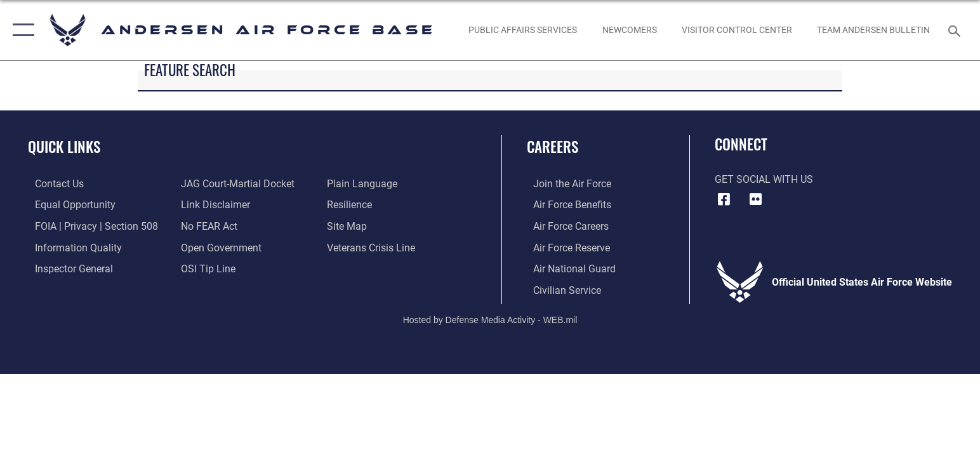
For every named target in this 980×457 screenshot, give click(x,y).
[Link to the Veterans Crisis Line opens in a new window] (373, 247)
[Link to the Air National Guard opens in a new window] (568, 268)
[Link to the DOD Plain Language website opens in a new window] (364, 184)
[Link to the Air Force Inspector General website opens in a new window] (67, 268)
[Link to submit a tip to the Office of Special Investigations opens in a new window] (206, 268)
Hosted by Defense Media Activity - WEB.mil (490, 319)
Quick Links (64, 146)
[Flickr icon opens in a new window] (755, 199)
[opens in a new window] (523, 30)
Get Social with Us (764, 179)
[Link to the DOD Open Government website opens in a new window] (219, 247)
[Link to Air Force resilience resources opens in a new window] (351, 205)
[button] (21, 30)
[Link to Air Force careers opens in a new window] (565, 226)
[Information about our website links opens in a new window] (213, 205)
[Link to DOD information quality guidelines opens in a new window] (71, 247)
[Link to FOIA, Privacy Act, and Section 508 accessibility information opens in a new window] (89, 226)
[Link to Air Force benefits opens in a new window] (566, 205)
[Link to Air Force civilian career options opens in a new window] (561, 289)
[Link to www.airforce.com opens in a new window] (566, 184)
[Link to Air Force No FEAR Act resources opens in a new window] (207, 226)
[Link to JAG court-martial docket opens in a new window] (235, 184)
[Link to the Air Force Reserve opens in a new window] (565, 247)
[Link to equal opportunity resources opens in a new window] (68, 205)
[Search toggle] (956, 30)
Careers (553, 146)
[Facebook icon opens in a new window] (724, 199)
